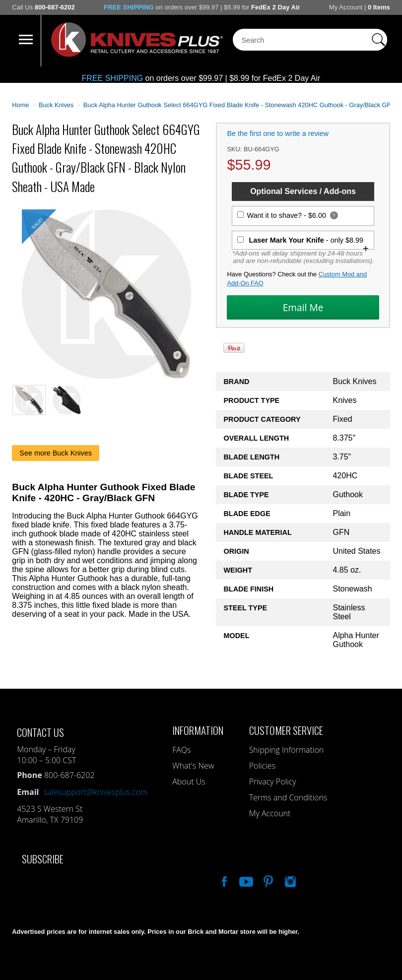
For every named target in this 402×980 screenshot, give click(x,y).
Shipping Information (287, 750)
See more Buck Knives (56, 453)
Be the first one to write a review (278, 133)
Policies (262, 766)
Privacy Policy (273, 782)
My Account (346, 7)
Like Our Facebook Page (223, 880)
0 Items (379, 7)
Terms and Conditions (288, 797)
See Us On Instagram (289, 880)
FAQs (181, 750)
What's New (193, 766)
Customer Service (286, 730)
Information (198, 730)
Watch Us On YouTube (245, 880)
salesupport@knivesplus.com (96, 792)
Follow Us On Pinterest (268, 880)
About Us (189, 782)
